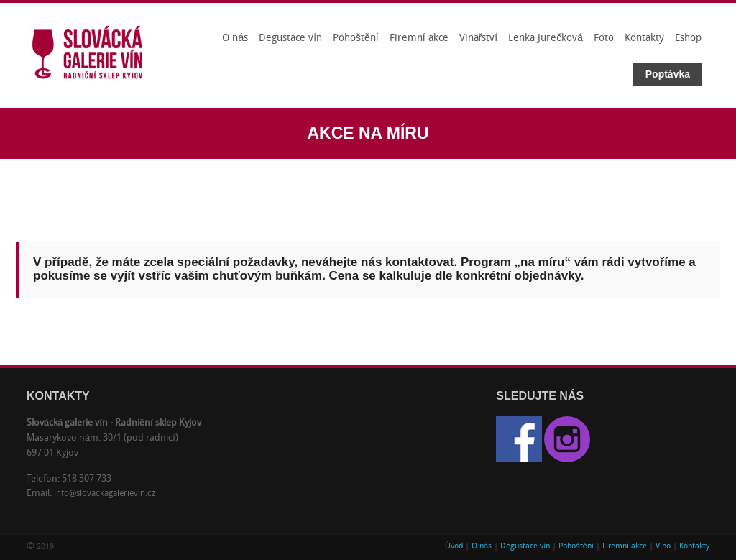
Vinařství (479, 38)
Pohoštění (356, 38)
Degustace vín (290, 38)
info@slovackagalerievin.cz (105, 494)
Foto (604, 38)
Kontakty (644, 38)
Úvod (454, 547)
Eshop (688, 38)
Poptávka (668, 74)
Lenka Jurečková (546, 38)
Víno (663, 547)
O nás (235, 38)
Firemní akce (419, 38)
